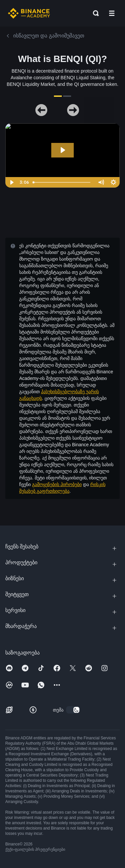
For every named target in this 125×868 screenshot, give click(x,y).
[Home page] (29, 13)
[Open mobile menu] (112, 13)
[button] (112, 13)
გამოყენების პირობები (57, 484)
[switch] (73, 710)
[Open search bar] (94, 13)
